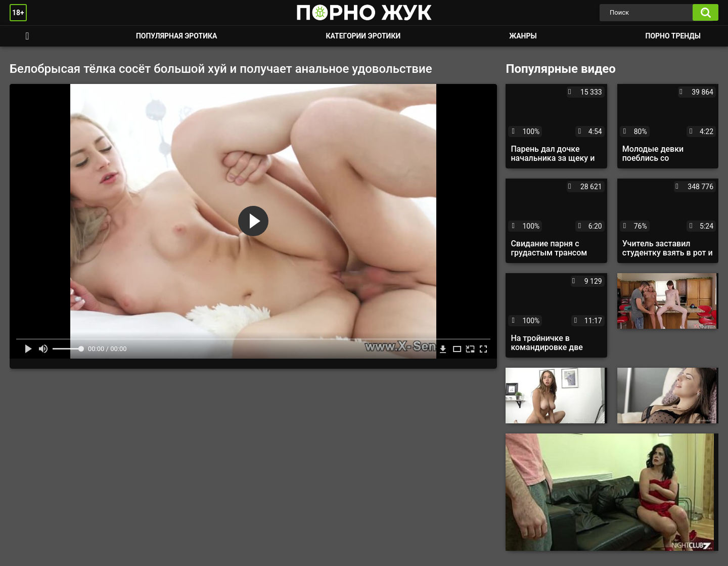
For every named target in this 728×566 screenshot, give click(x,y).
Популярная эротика (177, 36)
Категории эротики (363, 36)
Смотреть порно (27, 36)
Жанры (523, 36)
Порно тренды (673, 36)
